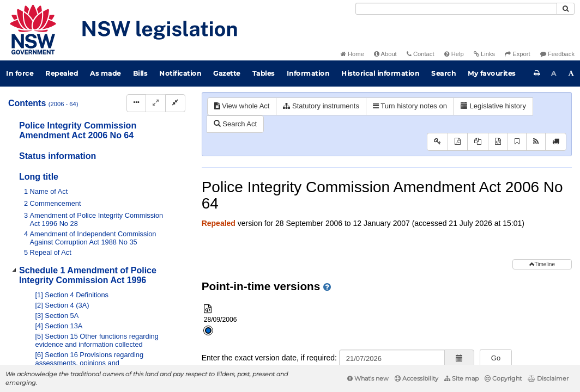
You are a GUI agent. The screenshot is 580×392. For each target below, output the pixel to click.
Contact (421, 54)
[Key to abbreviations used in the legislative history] (437, 142)
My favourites (492, 73)
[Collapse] (175, 103)
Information (308, 73)
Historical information (380, 73)
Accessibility (416, 378)
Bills (140, 73)
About (385, 54)
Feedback (557, 54)
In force (20, 73)
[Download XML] (498, 142)
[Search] (456, 9)
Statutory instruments (321, 106)
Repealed (62, 73)
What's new (368, 378)
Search (443, 73)
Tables (264, 73)
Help (454, 54)
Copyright (503, 378)
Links (484, 54)
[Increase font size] (571, 73)
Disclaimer (548, 378)
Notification (180, 73)
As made (105, 73)
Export (517, 54)
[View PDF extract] (478, 142)
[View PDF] (458, 142)
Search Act (235, 124)
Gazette (227, 73)
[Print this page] (537, 73)
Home (352, 54)
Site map (461, 378)
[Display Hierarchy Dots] (136, 103)
